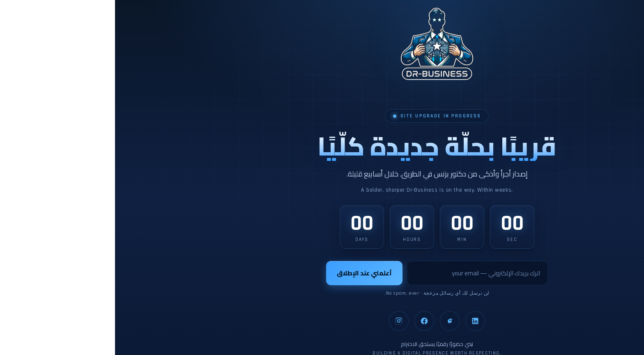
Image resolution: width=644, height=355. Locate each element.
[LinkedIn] (360, 321)
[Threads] (335, 321)
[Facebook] (309, 321)
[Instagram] (284, 321)
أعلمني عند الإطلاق (249, 273)
